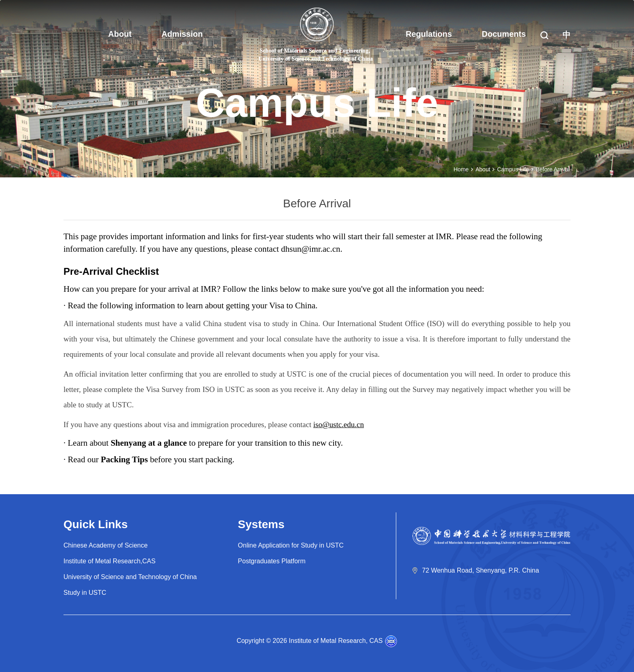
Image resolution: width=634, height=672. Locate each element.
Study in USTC (85, 593)
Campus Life (513, 169)
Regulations (429, 34)
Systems (261, 524)
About (120, 34)
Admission (182, 34)
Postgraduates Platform (272, 561)
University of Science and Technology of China (130, 577)
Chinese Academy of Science (106, 545)
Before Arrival (553, 169)
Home (461, 169)
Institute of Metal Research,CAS (110, 561)
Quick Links (96, 524)
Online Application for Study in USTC (291, 545)
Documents (504, 34)
